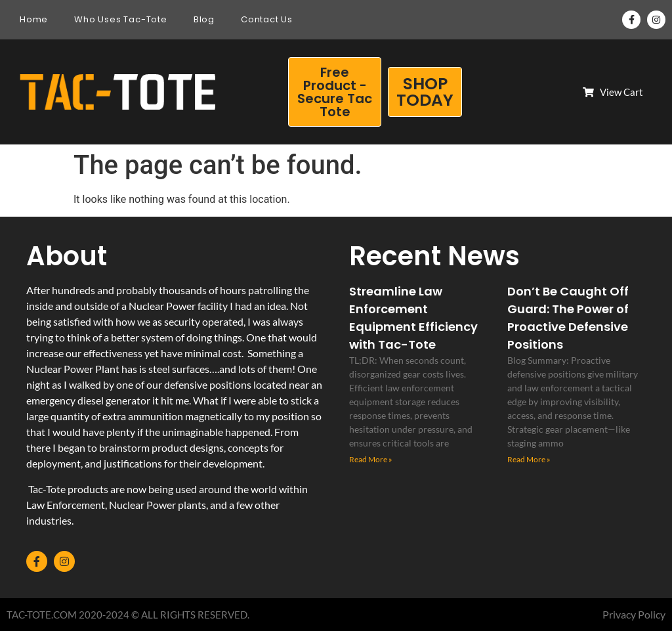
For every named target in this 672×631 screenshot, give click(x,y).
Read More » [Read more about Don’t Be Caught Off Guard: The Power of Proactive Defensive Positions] (529, 459)
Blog (204, 19)
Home (34, 19)
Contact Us (267, 19)
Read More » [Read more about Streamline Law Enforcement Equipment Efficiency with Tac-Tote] (371, 459)
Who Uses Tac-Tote (121, 19)
